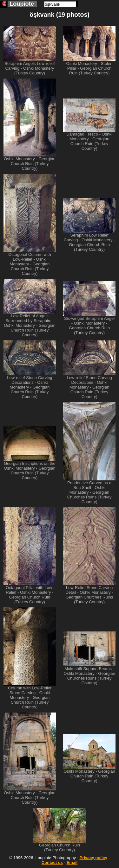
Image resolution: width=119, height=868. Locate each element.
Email (72, 862)
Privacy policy (93, 858)
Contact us (52, 862)
